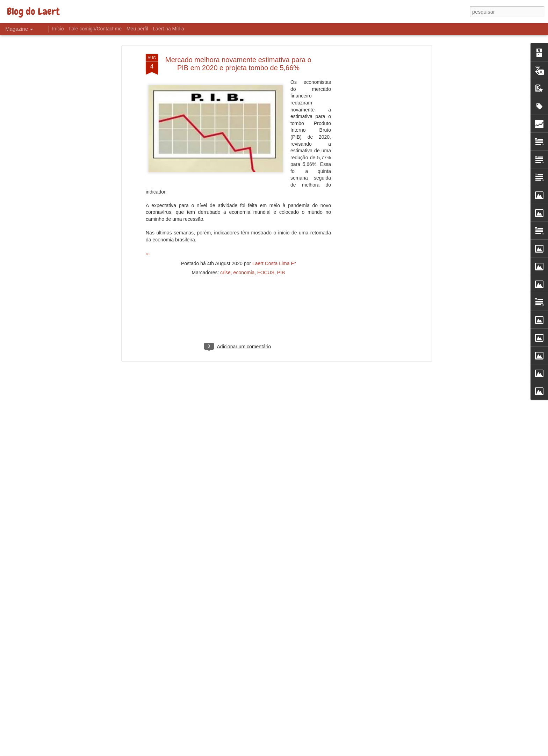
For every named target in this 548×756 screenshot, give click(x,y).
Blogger (302, 752)
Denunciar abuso (325, 752)
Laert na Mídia (168, 29)
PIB (281, 228)
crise (225, 228)
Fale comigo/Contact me (95, 29)
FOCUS (266, 228)
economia (244, 228)
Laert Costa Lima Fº (274, 219)
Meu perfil (137, 29)
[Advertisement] (369, 120)
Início (58, 29)
